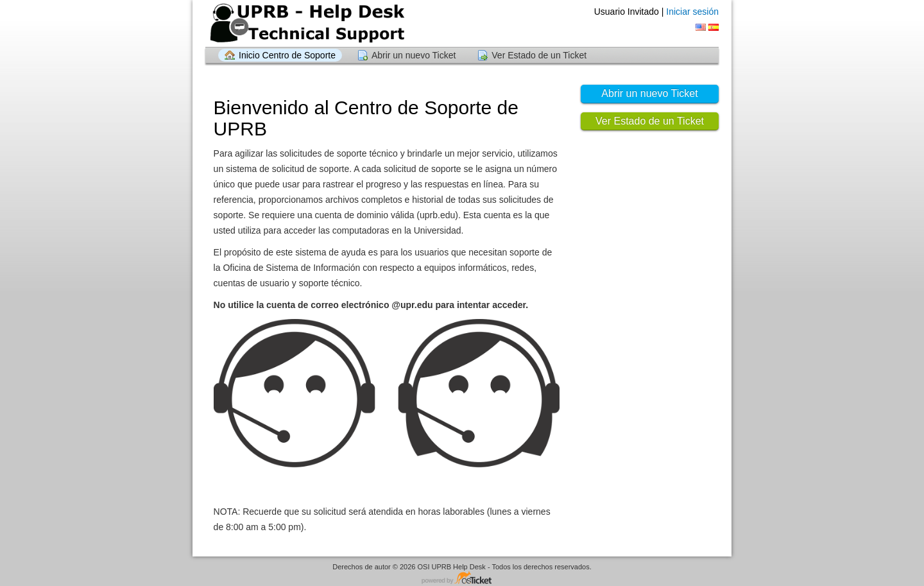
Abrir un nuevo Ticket (414, 55)
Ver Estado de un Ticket (539, 55)
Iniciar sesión (692, 12)
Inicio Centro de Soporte (287, 55)
